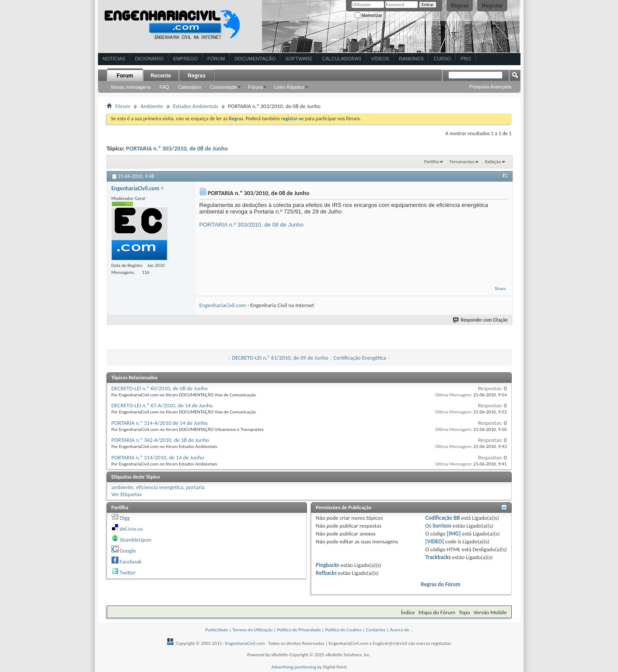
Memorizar (368, 16)
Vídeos (380, 59)
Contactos (376, 630)
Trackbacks (438, 557)
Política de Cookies (344, 630)
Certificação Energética (360, 358)
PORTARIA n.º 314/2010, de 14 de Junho (158, 457)
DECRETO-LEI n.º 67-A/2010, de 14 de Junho (162, 405)
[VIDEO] (435, 541)
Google (127, 551)
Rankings (411, 59)
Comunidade (223, 87)
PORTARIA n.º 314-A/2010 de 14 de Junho (160, 423)
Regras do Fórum (441, 584)
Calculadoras (342, 59)
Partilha (432, 162)
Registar (492, 6)
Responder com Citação (481, 320)
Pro (466, 59)
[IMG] (454, 534)
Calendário (190, 87)
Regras (460, 6)
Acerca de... (401, 630)
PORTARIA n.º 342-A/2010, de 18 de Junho (160, 440)
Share (500, 289)
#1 (505, 175)
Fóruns (255, 87)
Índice (408, 612)
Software (299, 59)
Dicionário (149, 59)
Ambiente (152, 106)
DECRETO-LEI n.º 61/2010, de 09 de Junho (280, 358)
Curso (442, 59)
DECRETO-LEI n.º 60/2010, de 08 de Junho (160, 388)
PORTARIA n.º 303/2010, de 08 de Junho (177, 149)
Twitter (127, 572)
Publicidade (216, 630)
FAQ (164, 87)
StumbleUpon (135, 540)
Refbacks (326, 573)
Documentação (255, 59)
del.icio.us (131, 529)
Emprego (185, 59)
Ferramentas (462, 162)
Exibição (493, 162)
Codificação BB (442, 518)
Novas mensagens (131, 87)
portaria (195, 487)
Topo (464, 612)
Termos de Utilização (252, 630)
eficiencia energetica (160, 487)
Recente (161, 76)
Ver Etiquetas (127, 494)
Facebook (130, 562)
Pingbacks (327, 565)
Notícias (114, 59)
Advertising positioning (294, 667)
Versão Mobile (490, 612)
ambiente (122, 487)
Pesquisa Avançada (490, 87)
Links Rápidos (289, 87)
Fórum (216, 59)
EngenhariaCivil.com (223, 305)
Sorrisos (442, 526)
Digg (124, 518)
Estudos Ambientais (196, 106)
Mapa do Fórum (437, 612)
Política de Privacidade (299, 630)
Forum (125, 76)
